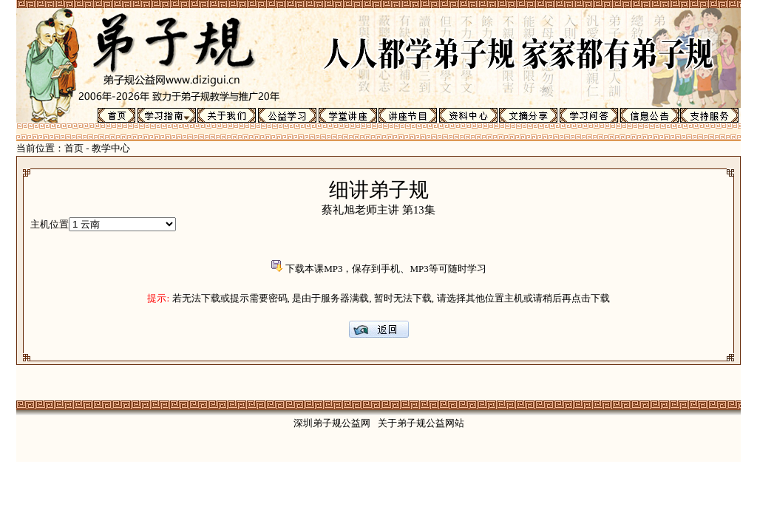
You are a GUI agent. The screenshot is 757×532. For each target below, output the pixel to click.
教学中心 (111, 148)
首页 (74, 148)
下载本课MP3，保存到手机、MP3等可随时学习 (386, 269)
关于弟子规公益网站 (421, 423)
